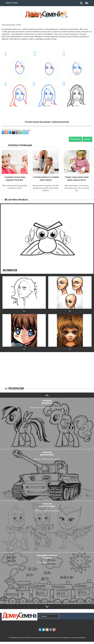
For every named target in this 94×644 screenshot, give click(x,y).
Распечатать (75, 139)
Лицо (19, 25)
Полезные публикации (20, 145)
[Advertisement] (47, 367)
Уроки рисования (8, 25)
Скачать (87, 139)
